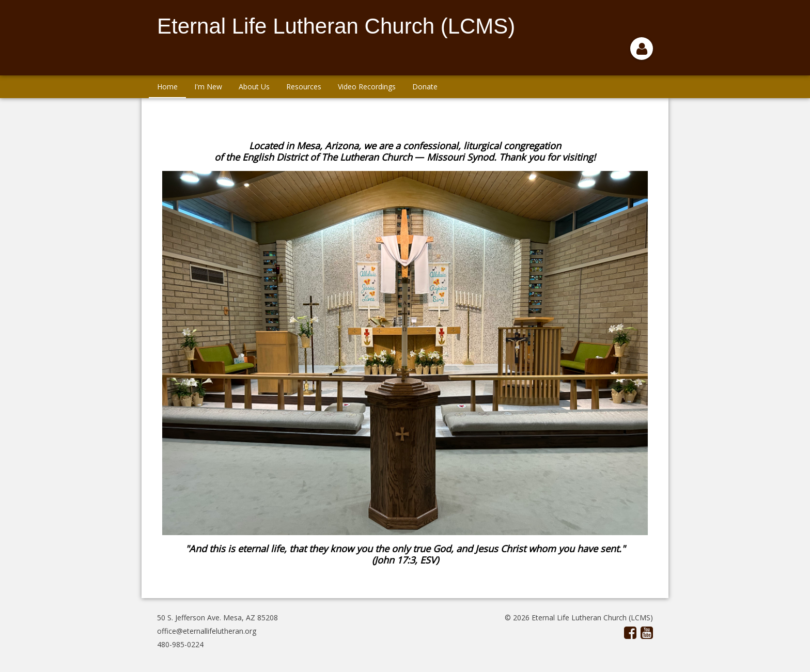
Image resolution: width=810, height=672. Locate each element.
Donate (425, 87)
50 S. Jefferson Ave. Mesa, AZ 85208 (217, 618)
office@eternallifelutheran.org (207, 631)
